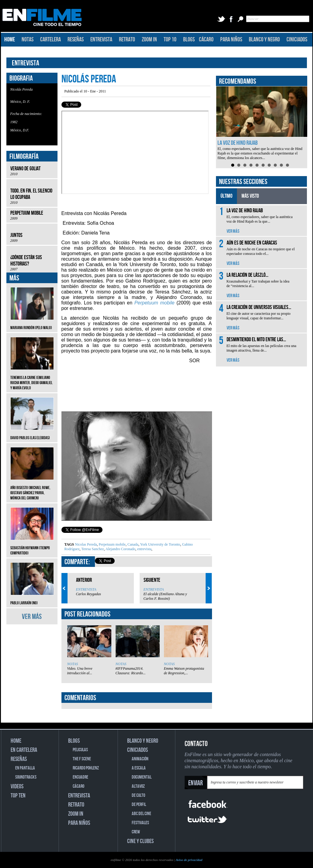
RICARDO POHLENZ (86, 768)
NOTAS (28, 40)
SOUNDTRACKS (26, 777)
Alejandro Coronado (120, 549)
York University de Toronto (160, 544)
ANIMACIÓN (140, 759)
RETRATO (127, 40)
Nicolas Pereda (86, 544)
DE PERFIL (139, 805)
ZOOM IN (149, 40)
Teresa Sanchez (92, 549)
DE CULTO (138, 795)
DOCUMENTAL (142, 777)
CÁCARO (206, 40)
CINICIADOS (297, 40)
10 (287, 165)
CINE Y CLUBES (140, 841)
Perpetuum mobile (112, 544)
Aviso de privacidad (189, 860)
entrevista (144, 549)
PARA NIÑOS (231, 40)
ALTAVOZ (138, 786)
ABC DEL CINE (141, 814)
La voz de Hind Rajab (238, 143)
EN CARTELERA (24, 750)
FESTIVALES (140, 823)
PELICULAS (80, 750)
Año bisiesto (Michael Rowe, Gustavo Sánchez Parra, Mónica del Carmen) (32, 488)
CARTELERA (50, 40)
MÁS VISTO (250, 196)
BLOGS (189, 40)
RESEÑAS (76, 40)
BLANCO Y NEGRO (264, 40)
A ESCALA (139, 768)
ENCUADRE (80, 777)
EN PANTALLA (25, 768)
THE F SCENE (82, 759)
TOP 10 (170, 40)
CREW (136, 832)
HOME (10, 40)
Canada (132, 544)
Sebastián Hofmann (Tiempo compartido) (32, 546)
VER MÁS (32, 617)
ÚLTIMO (226, 196)
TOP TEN (18, 796)
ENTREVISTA (101, 40)
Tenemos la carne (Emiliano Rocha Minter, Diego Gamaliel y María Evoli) (32, 378)
